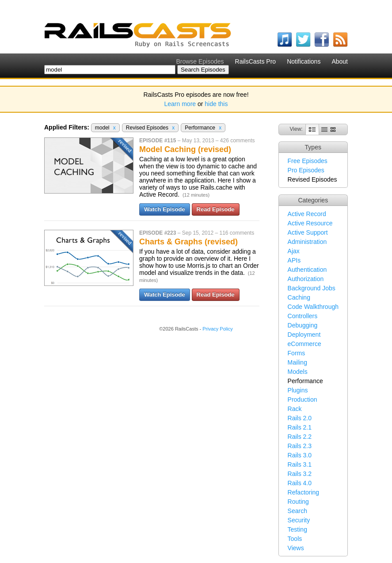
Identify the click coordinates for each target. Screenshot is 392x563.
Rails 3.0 (300, 455)
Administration (307, 242)
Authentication (307, 270)
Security (299, 520)
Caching (299, 297)
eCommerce (304, 344)
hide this (216, 104)
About (340, 61)
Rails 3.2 (300, 474)
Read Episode (216, 209)
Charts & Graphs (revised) (188, 242)
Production (303, 399)
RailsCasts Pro (256, 61)
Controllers (303, 316)
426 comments (238, 141)
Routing (298, 502)
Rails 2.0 (300, 418)
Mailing (297, 362)
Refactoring (304, 492)
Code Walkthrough (313, 307)
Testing (297, 529)
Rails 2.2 (300, 437)
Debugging (303, 325)
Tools (295, 539)
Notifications (304, 61)
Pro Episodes (306, 170)
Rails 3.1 (300, 464)
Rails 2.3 (300, 446)
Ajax (294, 251)
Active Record (307, 214)
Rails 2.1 (300, 427)
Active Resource (310, 223)
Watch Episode (165, 209)
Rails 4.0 (300, 483)
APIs (294, 260)
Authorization (306, 279)
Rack (295, 409)
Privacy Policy (217, 329)
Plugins (298, 390)
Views (296, 548)
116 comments (237, 233)
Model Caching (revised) (185, 149)
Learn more (180, 104)
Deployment (304, 335)
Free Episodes (308, 161)
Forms (297, 353)
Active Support (308, 232)
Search (297, 511)
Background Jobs (312, 288)
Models (298, 372)
